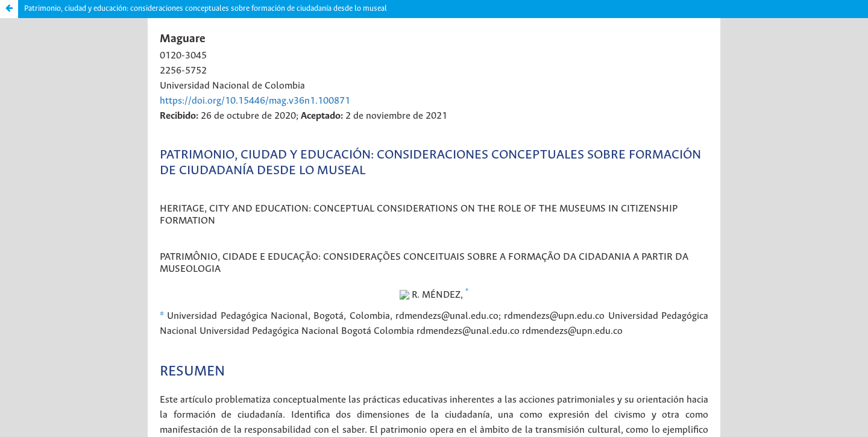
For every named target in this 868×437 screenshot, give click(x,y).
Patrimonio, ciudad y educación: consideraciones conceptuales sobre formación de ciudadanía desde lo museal (206, 9)
